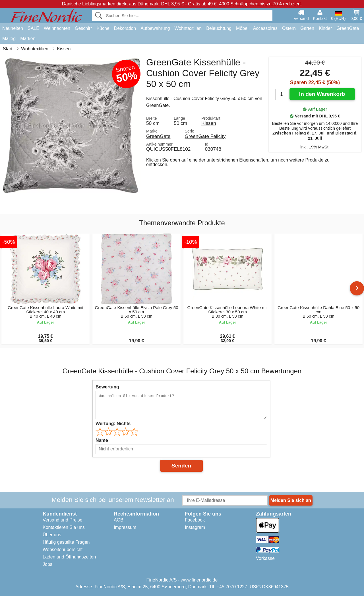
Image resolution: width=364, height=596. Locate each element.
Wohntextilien (188, 28)
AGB (119, 520)
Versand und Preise (63, 520)
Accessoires (265, 28)
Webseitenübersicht (63, 550)
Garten (307, 28)
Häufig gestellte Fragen (66, 542)
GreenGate (348, 28)
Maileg (9, 39)
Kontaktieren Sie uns (64, 527)
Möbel (242, 28)
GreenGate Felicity (205, 136)
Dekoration (125, 28)
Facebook (195, 520)
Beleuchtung (219, 28)
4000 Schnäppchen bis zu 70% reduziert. (260, 4)
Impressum (125, 527)
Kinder (325, 28)
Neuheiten (13, 28)
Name (102, 440)
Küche (103, 28)
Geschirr (83, 28)
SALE (33, 28)
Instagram (195, 527)
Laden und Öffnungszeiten (69, 557)
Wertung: (113, 424)
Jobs (47, 564)
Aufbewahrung (155, 28)
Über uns (52, 535)
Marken (28, 39)
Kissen (209, 123)
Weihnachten (57, 28)
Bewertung (107, 387)
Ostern (289, 28)
